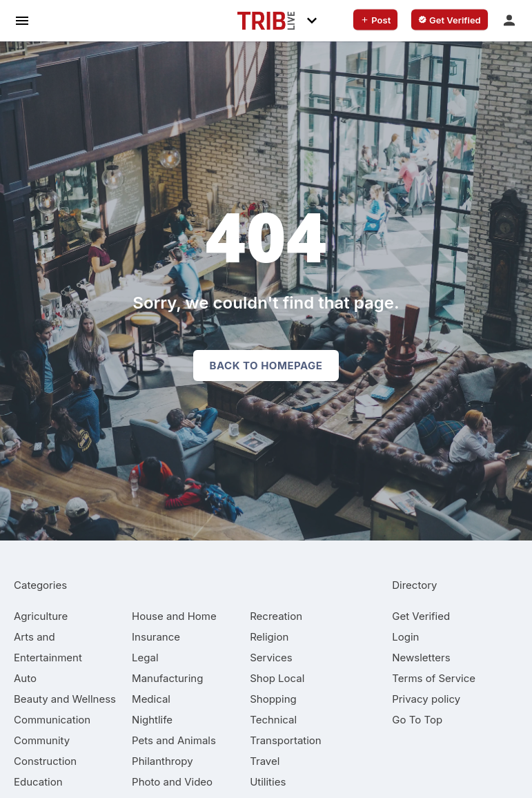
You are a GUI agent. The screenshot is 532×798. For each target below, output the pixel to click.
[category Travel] (265, 761)
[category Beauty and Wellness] (65, 699)
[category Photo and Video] (172, 782)
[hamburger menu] (22, 20)
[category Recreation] (276, 616)
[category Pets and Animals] (174, 740)
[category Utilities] (268, 782)
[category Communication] (52, 720)
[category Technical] (273, 720)
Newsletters (421, 658)
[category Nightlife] (152, 720)
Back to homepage (266, 366)
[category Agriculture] (41, 616)
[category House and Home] (174, 616)
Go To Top (417, 720)
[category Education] (38, 782)
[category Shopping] (273, 699)
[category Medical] (151, 699)
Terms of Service (434, 678)
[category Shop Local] (277, 678)
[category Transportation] (286, 740)
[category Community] (42, 740)
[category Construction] (45, 761)
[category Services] (271, 658)
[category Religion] (269, 637)
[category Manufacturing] (167, 678)
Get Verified (421, 616)
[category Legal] (145, 658)
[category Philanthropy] (162, 761)
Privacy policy (426, 699)
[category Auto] (25, 678)
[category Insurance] (156, 637)
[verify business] (450, 20)
